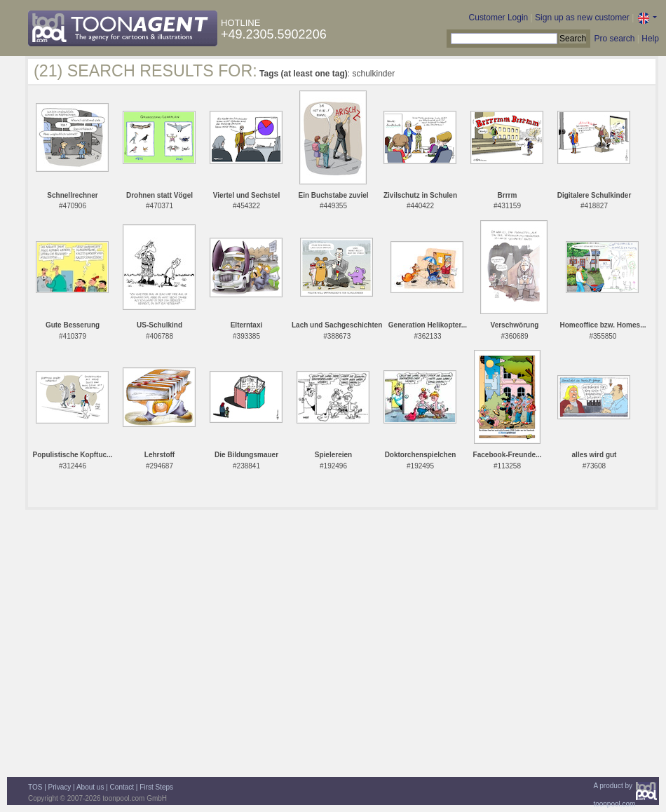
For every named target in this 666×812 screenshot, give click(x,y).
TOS (35, 787)
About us (90, 787)
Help (650, 39)
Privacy (60, 787)
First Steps (156, 787)
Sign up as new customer (582, 18)
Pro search (614, 39)
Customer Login (499, 18)
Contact (122, 787)
